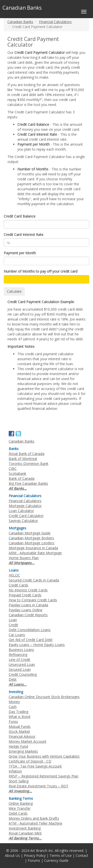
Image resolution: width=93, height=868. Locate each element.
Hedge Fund (18, 746)
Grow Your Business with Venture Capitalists (44, 756)
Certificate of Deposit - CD (30, 761)
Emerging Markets (23, 751)
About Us (12, 855)
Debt (13, 679)
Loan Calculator (21, 511)
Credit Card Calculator (26, 516)
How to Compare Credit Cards (33, 600)
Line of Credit (19, 659)
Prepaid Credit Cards (25, 595)
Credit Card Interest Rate (24, 235)
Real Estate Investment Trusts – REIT (39, 786)
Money (14, 702)
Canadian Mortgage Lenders (31, 543)
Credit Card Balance (20, 216)
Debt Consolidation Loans (30, 630)
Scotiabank (17, 473)
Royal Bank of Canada (27, 454)
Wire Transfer (20, 808)
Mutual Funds (20, 726)
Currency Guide (56, 860)
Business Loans (21, 650)
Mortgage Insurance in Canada (33, 548)
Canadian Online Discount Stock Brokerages (44, 697)
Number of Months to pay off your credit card (41, 271)
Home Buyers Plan (24, 558)
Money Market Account (28, 741)
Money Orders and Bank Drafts (34, 818)
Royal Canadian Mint (25, 833)
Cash (13, 707)
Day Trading (18, 712)
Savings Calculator (23, 521)
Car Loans (17, 635)
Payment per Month (20, 253)
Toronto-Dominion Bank (29, 464)
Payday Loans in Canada (28, 605)
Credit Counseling (23, 674)
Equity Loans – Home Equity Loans (37, 645)
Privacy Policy (35, 855)
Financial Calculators (55, 22)
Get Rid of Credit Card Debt (31, 640)
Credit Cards (18, 585)
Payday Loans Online (26, 610)
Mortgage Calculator (25, 506)
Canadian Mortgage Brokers (31, 538)
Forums (34, 860)
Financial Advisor (22, 736)
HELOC (14, 575)
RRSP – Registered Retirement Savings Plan (44, 776)
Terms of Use (61, 855)
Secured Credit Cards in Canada (34, 580)
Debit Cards (18, 813)
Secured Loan (20, 669)
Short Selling (19, 781)
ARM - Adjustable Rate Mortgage (35, 553)
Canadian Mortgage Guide (30, 533)
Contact (82, 855)
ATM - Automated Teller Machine (35, 823)
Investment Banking (25, 828)
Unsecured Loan (22, 664)
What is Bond (19, 717)
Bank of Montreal (23, 459)
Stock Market (19, 731)
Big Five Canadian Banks (28, 483)
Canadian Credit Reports (28, 615)
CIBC (13, 468)
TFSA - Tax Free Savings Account (35, 766)
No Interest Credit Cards (28, 590)
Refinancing (18, 655)
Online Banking (21, 803)
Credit (13, 625)
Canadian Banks (20, 22)
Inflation (15, 771)
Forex (13, 722)
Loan (13, 620)
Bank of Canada (22, 478)
